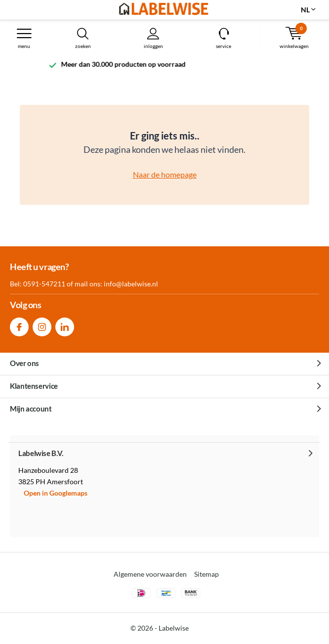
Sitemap (206, 574)
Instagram (42, 325)
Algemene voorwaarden (150, 574)
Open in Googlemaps (56, 493)
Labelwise (174, 628)
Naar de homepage (165, 174)
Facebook (19, 325)
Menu (24, 38)
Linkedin (65, 325)
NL (305, 10)
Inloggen (154, 38)
